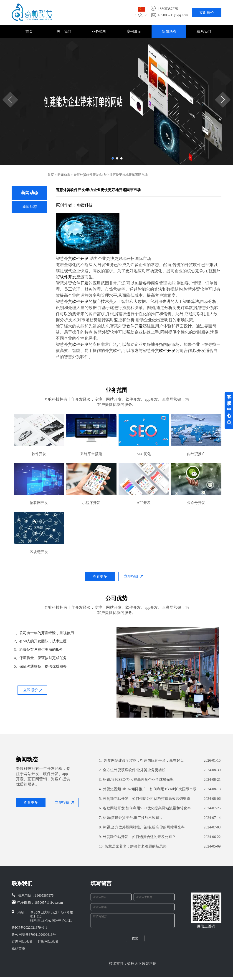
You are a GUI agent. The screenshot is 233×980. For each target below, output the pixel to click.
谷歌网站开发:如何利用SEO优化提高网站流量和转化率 (145, 808)
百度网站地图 (22, 942)
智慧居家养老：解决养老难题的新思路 (133, 846)
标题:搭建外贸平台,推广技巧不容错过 (131, 818)
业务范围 (99, 31)
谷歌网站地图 (48, 942)
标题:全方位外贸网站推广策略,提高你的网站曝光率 (142, 827)
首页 (29, 31)
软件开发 (80, 259)
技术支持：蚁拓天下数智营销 (133, 966)
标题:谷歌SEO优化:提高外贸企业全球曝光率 (136, 780)
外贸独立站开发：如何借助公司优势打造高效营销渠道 (145, 799)
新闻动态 (169, 31)
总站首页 (18, 949)
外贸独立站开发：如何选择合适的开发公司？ (137, 837)
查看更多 (100, 576)
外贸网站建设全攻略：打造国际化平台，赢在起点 (141, 761)
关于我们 (64, 31)
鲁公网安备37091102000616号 (34, 935)
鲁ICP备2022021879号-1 (29, 928)
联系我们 (204, 31)
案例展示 (134, 31)
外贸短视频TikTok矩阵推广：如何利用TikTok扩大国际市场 (148, 789)
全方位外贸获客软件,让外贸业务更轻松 (132, 770)
